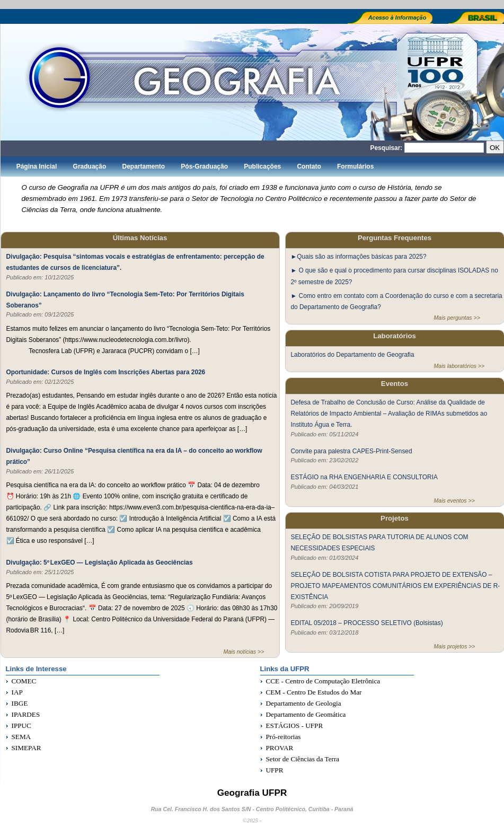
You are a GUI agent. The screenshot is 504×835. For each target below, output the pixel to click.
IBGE (20, 703)
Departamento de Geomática (306, 714)
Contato (309, 166)
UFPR (275, 770)
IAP (17, 692)
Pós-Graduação (204, 166)
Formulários (355, 166)
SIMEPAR (26, 748)
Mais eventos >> (454, 500)
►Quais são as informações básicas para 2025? (359, 257)
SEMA (21, 737)
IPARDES (26, 714)
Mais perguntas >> (457, 318)
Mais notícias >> (244, 652)
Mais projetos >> (455, 646)
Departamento (143, 166)
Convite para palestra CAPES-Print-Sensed (352, 451)
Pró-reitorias (284, 737)
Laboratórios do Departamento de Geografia (353, 355)
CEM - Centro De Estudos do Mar (314, 692)
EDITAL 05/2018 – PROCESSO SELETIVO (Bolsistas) (367, 623)
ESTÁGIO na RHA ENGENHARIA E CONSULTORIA (364, 477)
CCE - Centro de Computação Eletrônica (323, 681)
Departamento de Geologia (304, 703)
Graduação (90, 166)
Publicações (262, 166)
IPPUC (21, 726)
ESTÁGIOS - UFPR (295, 726)
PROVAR (280, 748)
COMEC (24, 681)
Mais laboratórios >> (459, 366)
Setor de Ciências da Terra (303, 759)
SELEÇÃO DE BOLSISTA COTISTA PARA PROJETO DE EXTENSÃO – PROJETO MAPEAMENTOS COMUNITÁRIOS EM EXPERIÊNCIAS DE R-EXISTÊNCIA (396, 585)
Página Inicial (37, 166)
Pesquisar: (387, 148)
